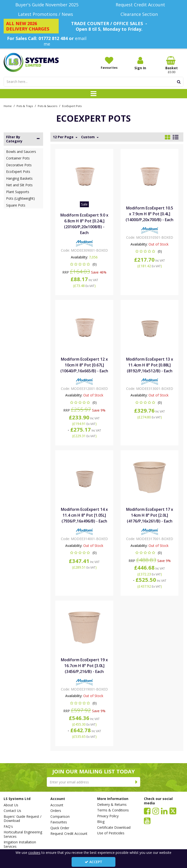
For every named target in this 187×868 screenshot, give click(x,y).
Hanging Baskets (19, 178)
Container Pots (18, 158)
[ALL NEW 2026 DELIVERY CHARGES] (31, 26)
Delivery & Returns (112, 805)
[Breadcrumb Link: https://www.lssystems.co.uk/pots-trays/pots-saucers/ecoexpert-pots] (72, 106)
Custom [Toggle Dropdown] (88, 137)
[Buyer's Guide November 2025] (47, 5)
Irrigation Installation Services (20, 844)
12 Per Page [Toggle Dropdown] (64, 137)
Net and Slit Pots (19, 185)
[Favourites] (109, 63)
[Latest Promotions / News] (47, 14)
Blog (101, 822)
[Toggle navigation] (94, 94)
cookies (34, 853)
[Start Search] (179, 82)
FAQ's (8, 827)
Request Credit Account (69, 834)
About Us (11, 805)
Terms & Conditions (113, 810)
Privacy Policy (108, 816)
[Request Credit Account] (140, 5)
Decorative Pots (19, 165)
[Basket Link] (171, 65)
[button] (84, 264)
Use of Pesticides (111, 833)
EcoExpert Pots (18, 172)
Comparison (60, 817)
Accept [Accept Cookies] (93, 862)
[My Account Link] (140, 63)
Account (57, 805)
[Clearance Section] (140, 14)
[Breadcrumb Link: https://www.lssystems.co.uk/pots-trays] (25, 106)
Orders (56, 811)
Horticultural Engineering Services (23, 834)
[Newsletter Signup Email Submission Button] (136, 782)
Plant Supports (18, 192)
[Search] (89, 82)
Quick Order (60, 828)
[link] (147, 811)
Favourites (59, 822)
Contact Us (12, 811)
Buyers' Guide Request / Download (23, 819)
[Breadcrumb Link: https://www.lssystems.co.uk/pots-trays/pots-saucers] (47, 106)
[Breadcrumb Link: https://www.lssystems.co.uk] (8, 106)
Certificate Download (114, 828)
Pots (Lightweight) (20, 198)
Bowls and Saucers (21, 152)
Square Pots (16, 205)
